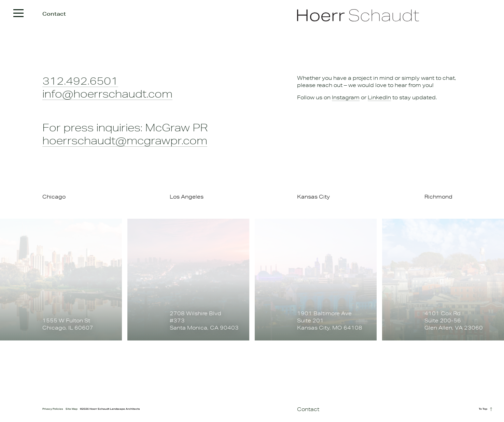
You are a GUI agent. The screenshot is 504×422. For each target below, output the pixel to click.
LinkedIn (379, 97)
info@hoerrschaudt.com (107, 94)
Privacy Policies (53, 409)
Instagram (346, 97)
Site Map (72, 409)
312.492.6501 (80, 81)
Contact (308, 409)
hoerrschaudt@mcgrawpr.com (125, 140)
